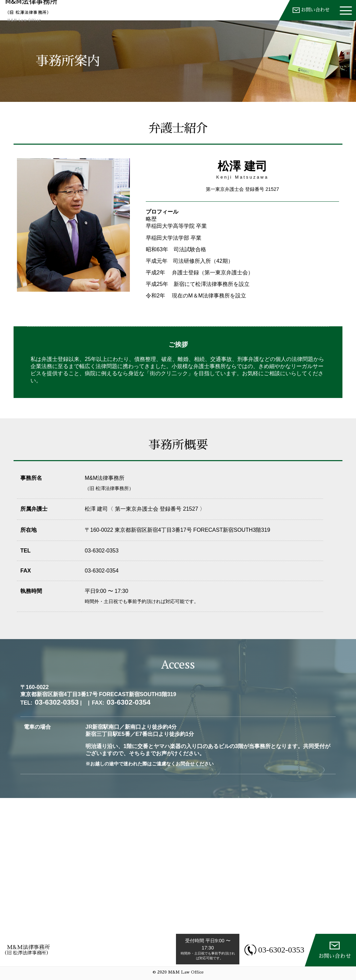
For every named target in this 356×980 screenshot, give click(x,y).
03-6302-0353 (277, 950)
